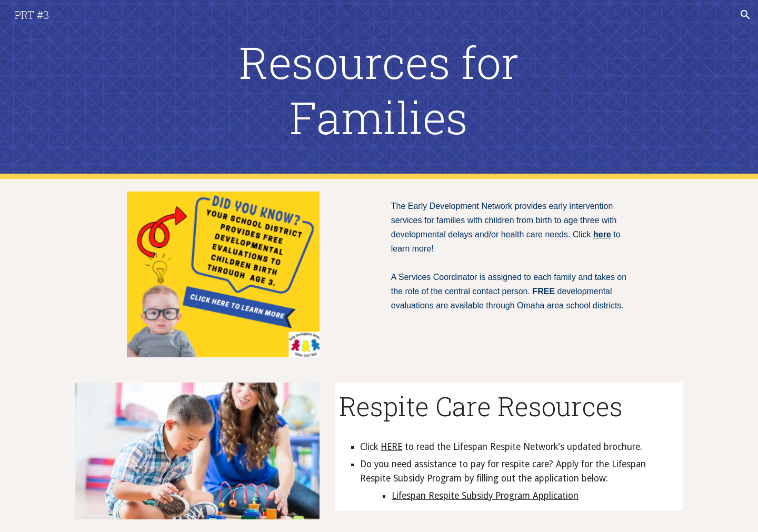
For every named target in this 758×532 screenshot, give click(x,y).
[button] (745, 15)
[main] (379, 89)
